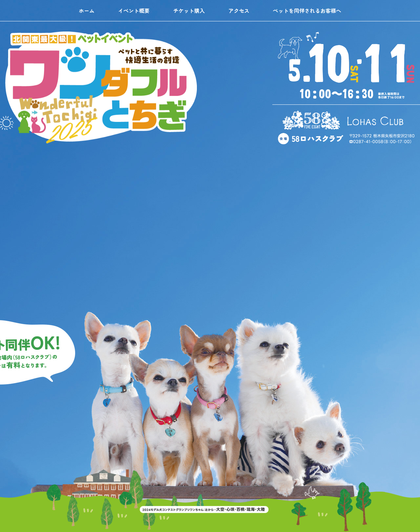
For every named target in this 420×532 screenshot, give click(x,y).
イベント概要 (134, 11)
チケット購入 (189, 11)
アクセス (239, 11)
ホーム (87, 11)
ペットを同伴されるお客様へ (307, 11)
